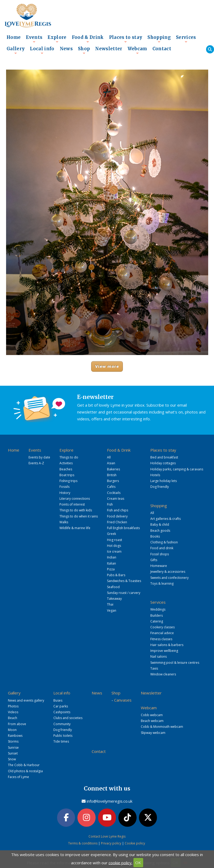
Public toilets (63, 736)
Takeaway (114, 599)
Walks (64, 522)
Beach (13, 718)
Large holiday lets (164, 481)
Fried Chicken (117, 522)
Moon (12, 730)
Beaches (66, 469)
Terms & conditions (83, 843)
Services (186, 39)
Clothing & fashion (164, 542)
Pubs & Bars (116, 575)
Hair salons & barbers (167, 645)
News (66, 49)
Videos (13, 712)
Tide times (61, 741)
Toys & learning (162, 583)
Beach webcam (152, 721)
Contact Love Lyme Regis (107, 836)
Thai (110, 604)
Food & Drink (88, 39)
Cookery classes (162, 627)
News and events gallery (26, 700)
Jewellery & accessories (168, 572)
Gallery (16, 50)
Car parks (61, 706)
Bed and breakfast (164, 457)
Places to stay (126, 39)
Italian (111, 563)
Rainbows (15, 736)
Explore (57, 39)
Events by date (39, 457)
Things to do (69, 457)
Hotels (155, 475)
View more (107, 366)
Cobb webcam (152, 715)
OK (138, 862)
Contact (162, 49)
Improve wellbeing (164, 651)
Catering (157, 621)
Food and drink (162, 548)
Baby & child (160, 524)
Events (34, 39)
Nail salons (159, 656)
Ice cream (114, 551)
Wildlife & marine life (75, 528)
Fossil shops (160, 554)
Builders (157, 615)
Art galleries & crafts (166, 519)
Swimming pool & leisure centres (175, 663)
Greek (111, 534)
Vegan (112, 610)
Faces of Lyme (18, 777)
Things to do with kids (76, 510)
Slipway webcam (153, 733)
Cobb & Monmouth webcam (162, 727)
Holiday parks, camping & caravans (177, 469)
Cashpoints (62, 712)
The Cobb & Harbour (24, 765)
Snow (12, 759)
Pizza (111, 569)
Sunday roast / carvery (124, 593)
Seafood (113, 587)
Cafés (111, 487)
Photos (13, 706)
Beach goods (160, 531)
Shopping (159, 39)
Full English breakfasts (123, 528)
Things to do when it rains (79, 516)
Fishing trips (68, 481)
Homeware (159, 566)
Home (14, 37)
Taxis (154, 668)
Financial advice (162, 633)
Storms (13, 741)
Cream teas (116, 499)
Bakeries (113, 469)
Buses (58, 700)
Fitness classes (161, 639)
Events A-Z (36, 463)
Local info (42, 50)
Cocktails (114, 493)
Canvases (123, 700)
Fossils (64, 487)
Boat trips (67, 475)
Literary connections (75, 499)
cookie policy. (120, 862)
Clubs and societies (68, 718)
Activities (66, 463)
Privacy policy (111, 843)
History (65, 493)
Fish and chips (118, 510)
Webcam (137, 50)
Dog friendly (160, 487)
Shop (84, 50)
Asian (111, 463)
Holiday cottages (163, 463)
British (112, 475)
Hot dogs (114, 546)
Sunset (13, 753)
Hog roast (115, 540)
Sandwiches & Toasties (124, 581)
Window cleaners (163, 674)
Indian (112, 557)
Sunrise (13, 747)
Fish (110, 504)
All (109, 457)
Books (155, 536)
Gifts (154, 560)
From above (17, 724)
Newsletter (109, 49)
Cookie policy (135, 843)
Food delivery (117, 516)
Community (62, 724)
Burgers (113, 481)
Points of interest (72, 504)
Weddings (158, 609)
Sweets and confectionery (169, 578)
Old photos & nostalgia (25, 771)
